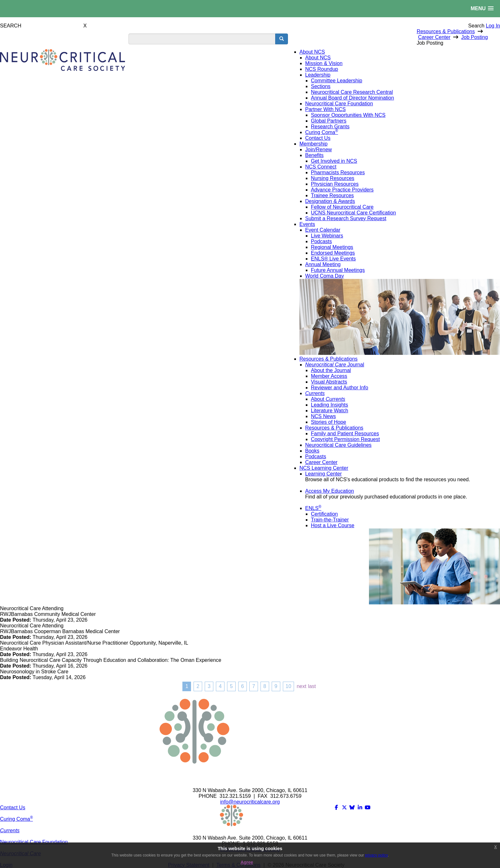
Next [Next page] (301, 686)
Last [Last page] (312, 686)
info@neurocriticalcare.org (250, 802)
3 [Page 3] (209, 686)
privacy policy (376, 855)
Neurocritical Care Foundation (34, 842)
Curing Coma (16, 819)
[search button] (282, 39)
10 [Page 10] (289, 686)
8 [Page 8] (265, 686)
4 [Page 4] (220, 686)
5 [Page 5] (231, 686)
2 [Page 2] (198, 686)
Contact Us (13, 808)
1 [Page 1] (187, 686)
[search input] (202, 39)
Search (476, 26)
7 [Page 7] (254, 686)
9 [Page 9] (276, 686)
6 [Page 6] (243, 686)
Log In (493, 26)
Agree (247, 862)
